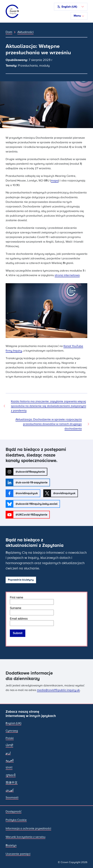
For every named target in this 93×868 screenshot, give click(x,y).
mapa (55, 180)
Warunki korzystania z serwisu (25, 837)
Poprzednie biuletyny (21, 580)
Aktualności (25, 32)
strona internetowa (67, 275)
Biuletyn (11, 845)
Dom (9, 32)
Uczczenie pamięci (18, 854)
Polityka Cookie (16, 820)
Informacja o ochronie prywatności (28, 828)
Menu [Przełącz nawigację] (79, 16)
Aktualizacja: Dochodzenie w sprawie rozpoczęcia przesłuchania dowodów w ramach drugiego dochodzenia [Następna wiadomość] (49, 424)
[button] (71, 7)
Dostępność (14, 811)
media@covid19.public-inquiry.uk (58, 690)
